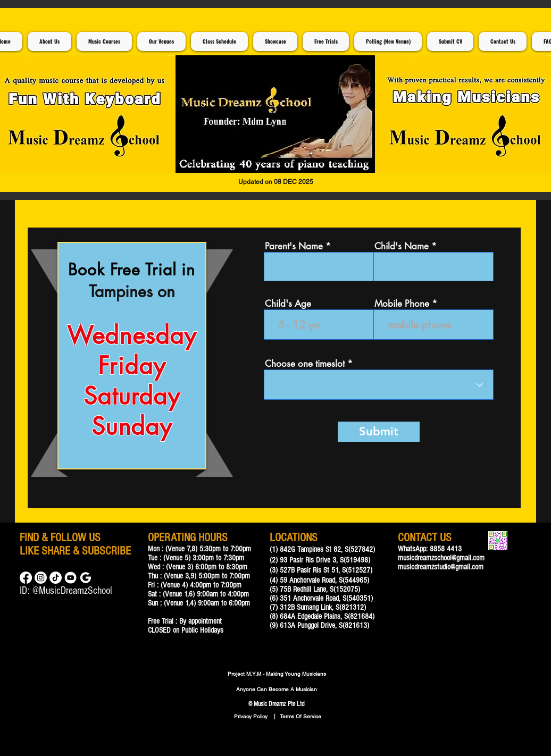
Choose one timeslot (305, 364)
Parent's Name (294, 246)
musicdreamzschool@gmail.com (441, 558)
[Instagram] (41, 578)
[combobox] (379, 385)
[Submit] (379, 432)
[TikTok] (56, 578)
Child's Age (288, 304)
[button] (275, 114)
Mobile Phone (402, 304)
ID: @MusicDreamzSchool (66, 591)
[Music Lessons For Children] (70, 578)
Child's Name (402, 246)
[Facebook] (26, 578)
